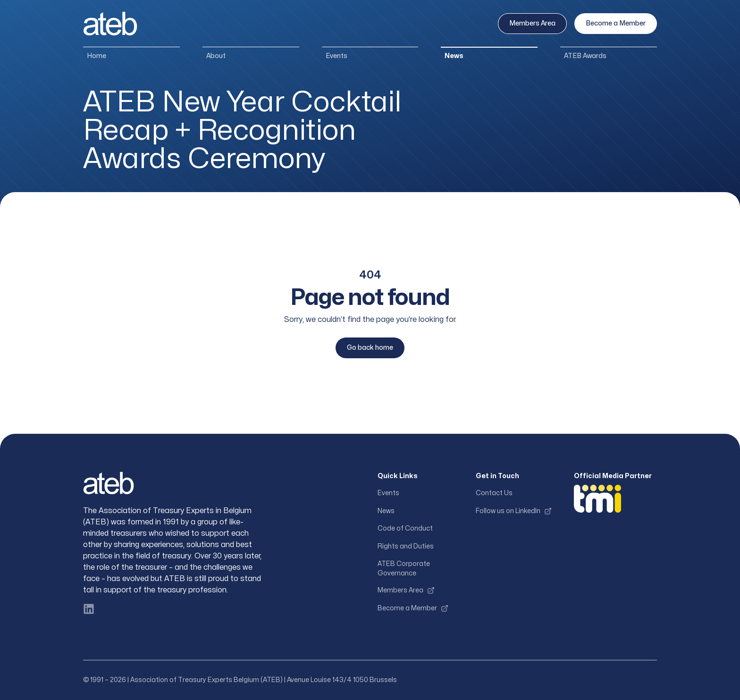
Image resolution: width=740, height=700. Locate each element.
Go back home (370, 348)
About (216, 56)
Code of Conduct (405, 528)
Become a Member (616, 23)
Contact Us (494, 493)
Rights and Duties (406, 546)
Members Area (532, 23)
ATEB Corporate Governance (404, 569)
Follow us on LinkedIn (514, 511)
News (454, 56)
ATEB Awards (585, 56)
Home (97, 56)
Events (336, 56)
